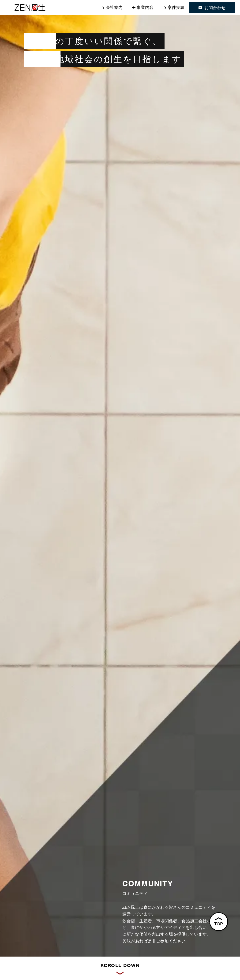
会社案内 (114, 8)
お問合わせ (212, 8)
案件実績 (176, 8)
